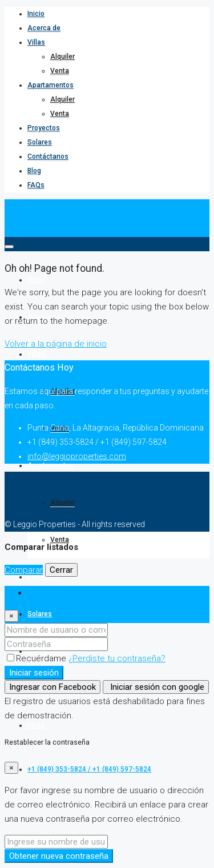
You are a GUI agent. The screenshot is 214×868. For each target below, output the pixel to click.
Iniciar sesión (34, 673)
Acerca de (44, 28)
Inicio (36, 14)
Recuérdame (38, 658)
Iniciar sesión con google (156, 687)
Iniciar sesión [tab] (53, 593)
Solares (40, 142)
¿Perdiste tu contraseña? (117, 658)
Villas (36, 42)
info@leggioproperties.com (77, 456)
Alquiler (62, 57)
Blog (34, 171)
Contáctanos (48, 156)
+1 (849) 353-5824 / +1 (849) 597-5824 (89, 769)
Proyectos (44, 128)
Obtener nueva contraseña (59, 856)
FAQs (36, 185)
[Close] (11, 616)
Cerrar (61, 570)
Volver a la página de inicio (56, 344)
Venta (60, 71)
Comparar (24, 570)
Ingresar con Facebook (53, 687)
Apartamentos (51, 85)
